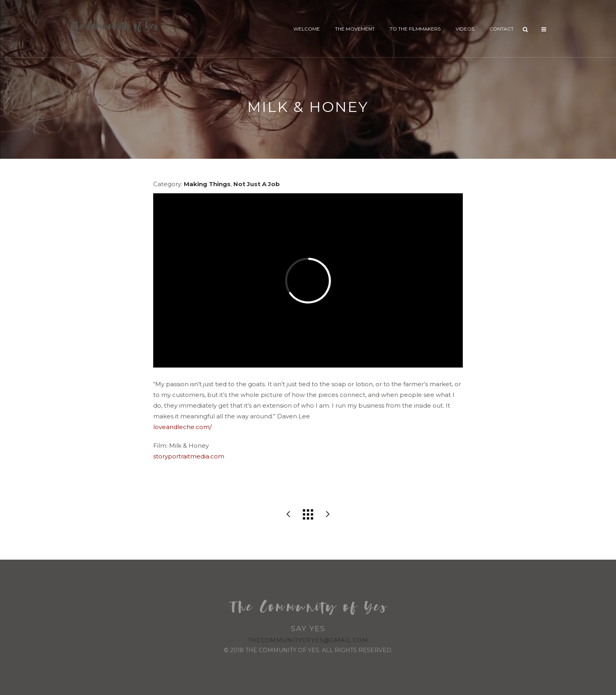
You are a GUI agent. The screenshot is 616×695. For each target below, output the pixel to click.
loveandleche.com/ (182, 427)
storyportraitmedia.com (189, 456)
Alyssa (288, 514)
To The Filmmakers (415, 29)
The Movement (355, 29)
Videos (465, 29)
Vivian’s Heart (328, 514)
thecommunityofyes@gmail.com (308, 640)
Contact (501, 29)
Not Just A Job (257, 184)
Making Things (207, 184)
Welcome (307, 29)
